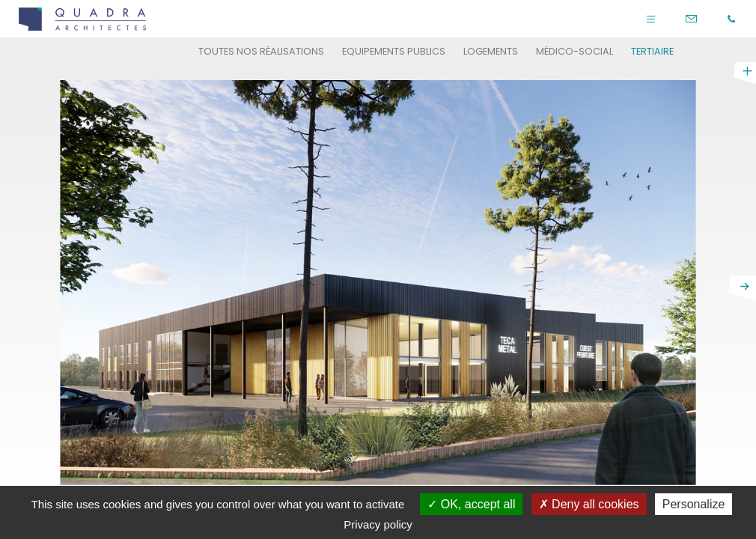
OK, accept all (471, 504)
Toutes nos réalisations (261, 51)
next (742, 288)
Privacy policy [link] (378, 524)
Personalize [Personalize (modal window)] (694, 504)
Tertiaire (652, 51)
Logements (491, 51)
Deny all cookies (589, 504)
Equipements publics (394, 51)
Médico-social (574, 51)
